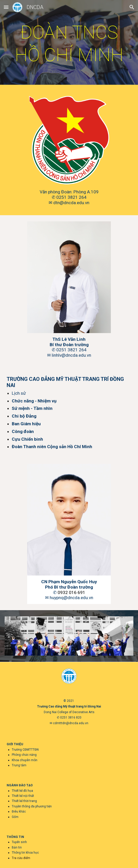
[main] (69, 44)
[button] (6, 7)
